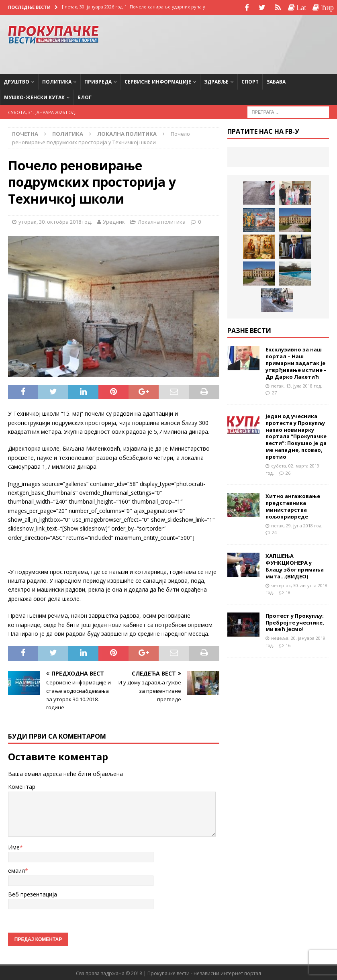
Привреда (98, 81)
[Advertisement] (265, 42)
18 (288, 591)
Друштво (16, 81)
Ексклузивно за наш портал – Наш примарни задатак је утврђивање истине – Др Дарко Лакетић (296, 362)
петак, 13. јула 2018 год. (297, 385)
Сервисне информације (158, 81)
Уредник (114, 220)
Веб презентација (33, 893)
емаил (16, 870)
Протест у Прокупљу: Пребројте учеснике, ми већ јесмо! (295, 621)
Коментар (22, 786)
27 (274, 392)
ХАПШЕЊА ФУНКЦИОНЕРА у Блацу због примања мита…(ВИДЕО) (295, 565)
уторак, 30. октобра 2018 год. (55, 220)
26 (288, 472)
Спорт (250, 81)
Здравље (216, 81)
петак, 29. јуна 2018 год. (297, 524)
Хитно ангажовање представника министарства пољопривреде (293, 505)
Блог (85, 97)
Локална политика (162, 220)
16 (288, 644)
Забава (276, 81)
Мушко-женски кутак (34, 97)
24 (274, 532)
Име (14, 846)
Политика (57, 81)
